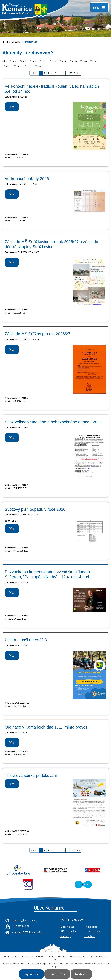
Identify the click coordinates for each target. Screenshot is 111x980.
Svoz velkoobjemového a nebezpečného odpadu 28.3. (53, 422)
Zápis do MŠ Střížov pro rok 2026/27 (38, 334)
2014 (14, 61)
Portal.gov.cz (55, 870)
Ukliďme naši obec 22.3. (26, 640)
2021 (85, 61)
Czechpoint (83, 884)
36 (71, 73)
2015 (24, 61)
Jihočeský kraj (18, 870)
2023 (8, 66)
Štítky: (5, 61)
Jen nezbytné (57, 974)
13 (56, 73)
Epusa (92, 870)
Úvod (5, 42)
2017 (44, 61)
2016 (34, 61)
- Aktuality (65, 936)
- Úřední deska (68, 931)
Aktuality (16, 42)
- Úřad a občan (92, 931)
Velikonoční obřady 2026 (27, 179)
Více (12, 107)
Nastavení (81, 974)
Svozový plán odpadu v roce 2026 (35, 509)
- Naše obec (91, 927)
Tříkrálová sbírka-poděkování (31, 775)
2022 (95, 61)
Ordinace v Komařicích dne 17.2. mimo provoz (46, 727)
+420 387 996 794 (21, 926)
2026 (40, 66)
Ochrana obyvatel (28, 884)
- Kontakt (89, 936)
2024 (19, 66)
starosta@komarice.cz (24, 920)
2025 (29, 66)
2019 (64, 61)
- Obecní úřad (67, 927)
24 (64, 73)
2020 (74, 61)
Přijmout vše (32, 974)
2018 (54, 61)
